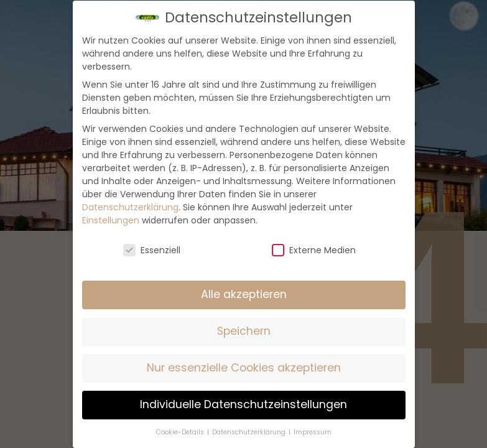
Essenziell (152, 250)
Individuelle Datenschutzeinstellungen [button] (243, 404)
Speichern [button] (244, 331)
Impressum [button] (313, 432)
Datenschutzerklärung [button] (250, 432)
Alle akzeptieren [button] (244, 294)
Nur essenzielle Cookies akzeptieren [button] (244, 368)
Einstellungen (111, 220)
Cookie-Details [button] (181, 432)
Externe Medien (314, 250)
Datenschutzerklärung (130, 207)
